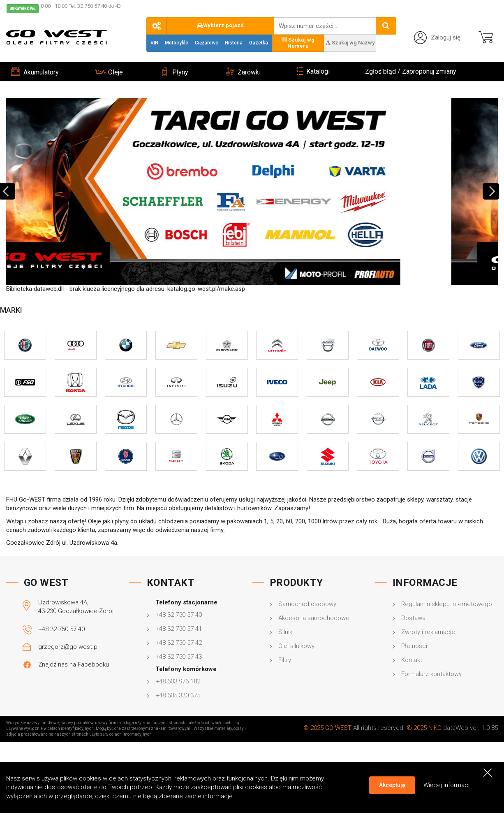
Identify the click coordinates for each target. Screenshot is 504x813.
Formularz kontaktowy (431, 674)
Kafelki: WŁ (23, 8)
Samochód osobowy (307, 604)
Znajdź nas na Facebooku (74, 664)
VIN (154, 43)
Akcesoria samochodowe (314, 618)
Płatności (414, 646)
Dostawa (413, 618)
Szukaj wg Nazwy (350, 43)
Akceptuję (392, 785)
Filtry (285, 660)
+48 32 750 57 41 (179, 629)
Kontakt (412, 660)
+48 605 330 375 (178, 695)
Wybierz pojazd (220, 25)
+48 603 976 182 (178, 681)
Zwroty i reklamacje (428, 632)
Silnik (285, 632)
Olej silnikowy (296, 646)
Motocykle (177, 43)
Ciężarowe (207, 43)
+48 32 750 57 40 (61, 629)
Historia (234, 43)
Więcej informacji (447, 785)
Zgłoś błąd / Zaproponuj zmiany (411, 71)
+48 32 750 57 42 (179, 643)
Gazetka (259, 43)
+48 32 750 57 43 (179, 657)
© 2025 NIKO (424, 728)
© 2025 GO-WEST (327, 728)
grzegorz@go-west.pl (68, 647)
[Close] (488, 772)
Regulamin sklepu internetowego (447, 604)
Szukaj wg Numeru (298, 43)
